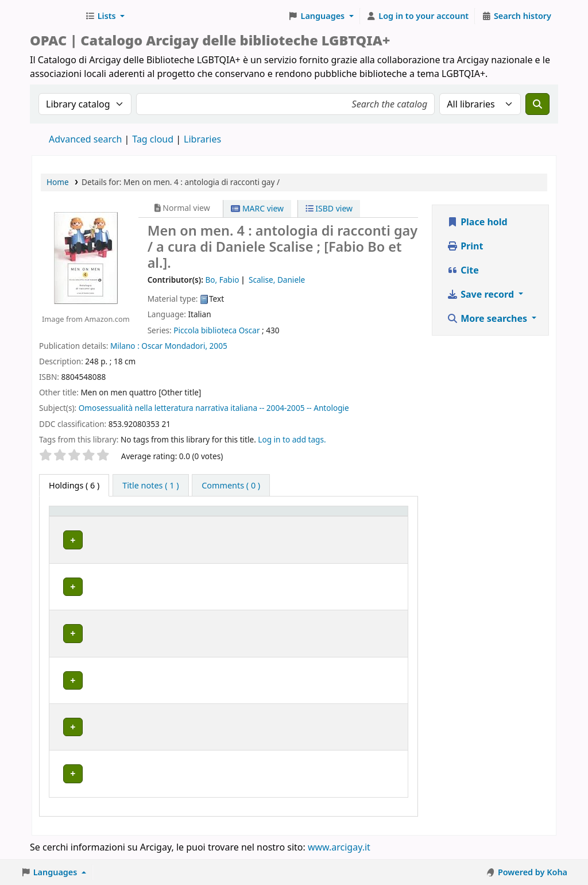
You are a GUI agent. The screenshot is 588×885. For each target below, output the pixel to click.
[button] (105, 16)
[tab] (150, 486)
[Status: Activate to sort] (316, 522)
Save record (481, 294)
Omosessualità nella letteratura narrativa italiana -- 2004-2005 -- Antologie (214, 408)
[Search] (537, 104)
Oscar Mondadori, (174, 346)
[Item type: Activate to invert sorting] (73, 522)
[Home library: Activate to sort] (159, 522)
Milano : (125, 346)
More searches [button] (488, 318)
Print (465, 246)
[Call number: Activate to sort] (254, 522)
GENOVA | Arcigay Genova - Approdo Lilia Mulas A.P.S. (154, 599)
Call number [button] (242, 522)
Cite (463, 270)
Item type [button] (64, 522)
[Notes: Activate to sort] (376, 522)
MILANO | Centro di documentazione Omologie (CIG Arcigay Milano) (154, 648)
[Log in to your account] (418, 16)
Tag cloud (153, 139)
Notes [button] (361, 528)
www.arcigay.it (339, 852)
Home (58, 182)
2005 (218, 346)
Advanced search (85, 139)
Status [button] (306, 528)
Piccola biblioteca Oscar (216, 330)
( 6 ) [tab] (74, 485)
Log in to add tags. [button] (292, 439)
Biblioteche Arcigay (55, 16)
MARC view (257, 208)
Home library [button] (128, 528)
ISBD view (329, 208)
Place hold (477, 222)
